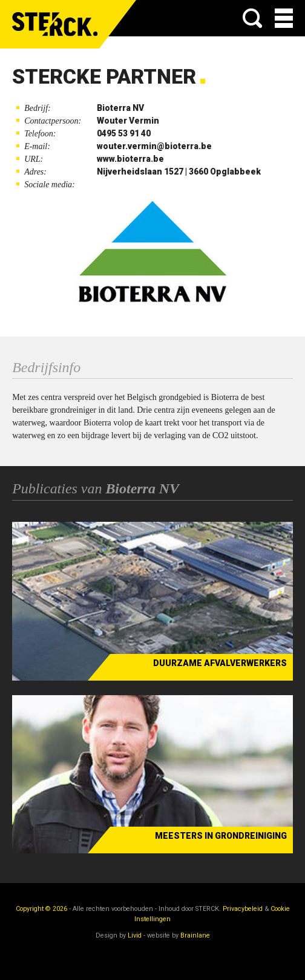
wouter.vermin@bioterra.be (154, 146)
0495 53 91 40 (124, 133)
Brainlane (195, 935)
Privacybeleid (243, 909)
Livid (135, 935)
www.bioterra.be (130, 159)
